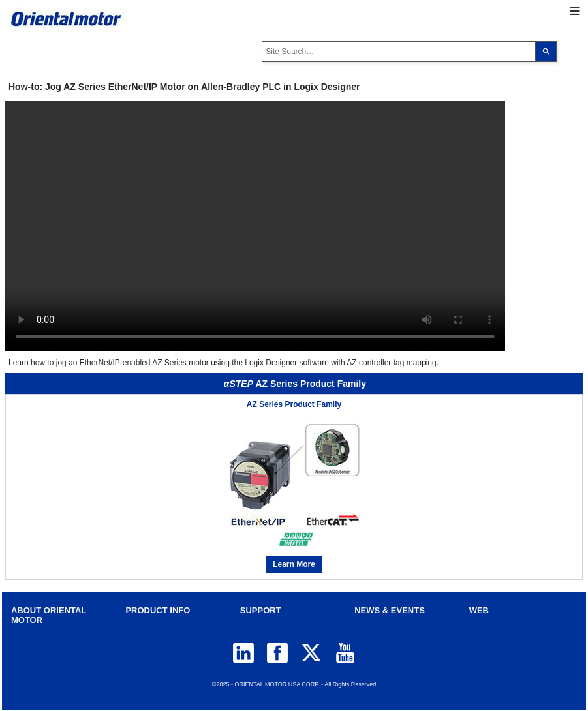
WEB (479, 610)
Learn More (294, 564)
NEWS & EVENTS (390, 610)
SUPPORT (261, 610)
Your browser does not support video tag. (255, 226)
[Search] (546, 52)
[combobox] (399, 52)
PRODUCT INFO (158, 610)
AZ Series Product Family (294, 404)
